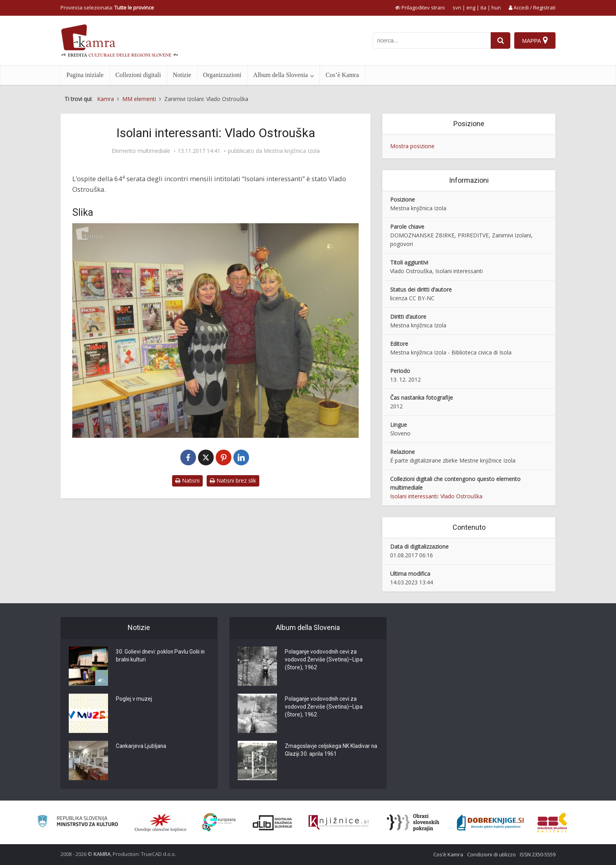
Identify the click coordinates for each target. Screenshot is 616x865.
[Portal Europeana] (219, 822)
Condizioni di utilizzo (491, 854)
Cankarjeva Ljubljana (141, 747)
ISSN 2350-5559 (538, 854)
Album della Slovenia (280, 75)
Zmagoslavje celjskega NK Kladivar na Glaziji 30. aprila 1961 (327, 751)
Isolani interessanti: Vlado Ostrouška (436, 496)
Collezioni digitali (138, 75)
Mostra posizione (412, 146)
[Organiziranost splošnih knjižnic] (161, 823)
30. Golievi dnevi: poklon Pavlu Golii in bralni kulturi (161, 656)
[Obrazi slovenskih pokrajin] (413, 823)
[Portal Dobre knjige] (490, 823)
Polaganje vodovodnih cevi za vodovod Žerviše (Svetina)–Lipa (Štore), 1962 (324, 660)
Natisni (187, 480)
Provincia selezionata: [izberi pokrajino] (107, 7)
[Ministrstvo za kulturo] (78, 822)
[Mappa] (535, 40)
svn (457, 7)
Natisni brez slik (233, 480)
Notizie (182, 75)
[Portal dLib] (273, 823)
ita (483, 7)
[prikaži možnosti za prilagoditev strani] (420, 7)
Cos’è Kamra (342, 75)
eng (471, 7)
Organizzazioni (222, 75)
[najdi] (500, 40)
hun (496, 7)
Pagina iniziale (85, 75)
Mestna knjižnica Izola (292, 151)
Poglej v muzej (134, 700)
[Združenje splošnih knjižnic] (552, 823)
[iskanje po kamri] (432, 40)
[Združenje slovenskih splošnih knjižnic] (338, 823)
